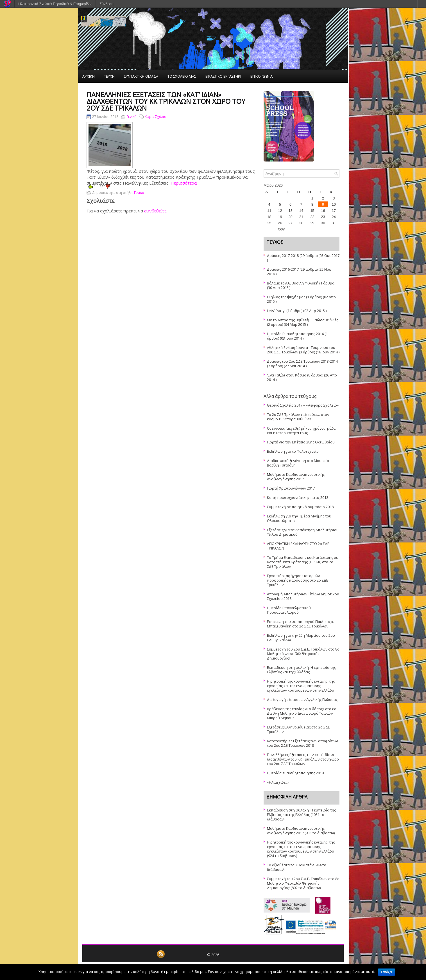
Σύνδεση (107, 4)
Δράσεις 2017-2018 (283, 255)
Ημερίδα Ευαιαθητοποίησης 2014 (295, 334)
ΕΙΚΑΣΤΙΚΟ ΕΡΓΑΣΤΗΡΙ (223, 76)
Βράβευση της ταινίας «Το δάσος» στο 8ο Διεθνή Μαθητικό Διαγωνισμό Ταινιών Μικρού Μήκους (302, 713)
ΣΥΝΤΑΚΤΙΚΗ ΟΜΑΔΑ (141, 76)
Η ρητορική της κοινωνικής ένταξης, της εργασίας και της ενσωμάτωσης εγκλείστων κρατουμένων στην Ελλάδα (301, 686)
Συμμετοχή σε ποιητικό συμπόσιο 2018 (300, 507)
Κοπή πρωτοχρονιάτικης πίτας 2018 (298, 497)
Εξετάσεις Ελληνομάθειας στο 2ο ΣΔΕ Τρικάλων (298, 729)
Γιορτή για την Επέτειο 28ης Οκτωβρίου (301, 442)
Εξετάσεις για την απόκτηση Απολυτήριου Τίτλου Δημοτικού (303, 532)
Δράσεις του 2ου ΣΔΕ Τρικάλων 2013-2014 (302, 361)
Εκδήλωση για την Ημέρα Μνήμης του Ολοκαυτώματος (299, 518)
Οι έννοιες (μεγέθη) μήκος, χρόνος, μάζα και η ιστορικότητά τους (301, 430)
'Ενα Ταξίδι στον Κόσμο (287, 375)
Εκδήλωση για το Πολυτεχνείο (293, 451)
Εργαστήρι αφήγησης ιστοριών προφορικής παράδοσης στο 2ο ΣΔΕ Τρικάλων (298, 580)
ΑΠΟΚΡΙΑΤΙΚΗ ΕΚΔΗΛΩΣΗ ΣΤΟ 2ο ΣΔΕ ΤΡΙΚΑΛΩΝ (298, 546)
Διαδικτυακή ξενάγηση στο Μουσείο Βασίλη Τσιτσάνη (298, 463)
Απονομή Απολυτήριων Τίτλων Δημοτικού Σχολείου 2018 (303, 596)
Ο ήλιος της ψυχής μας (286, 297)
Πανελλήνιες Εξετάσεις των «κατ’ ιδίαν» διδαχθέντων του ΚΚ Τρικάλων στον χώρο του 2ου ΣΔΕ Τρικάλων (303, 759)
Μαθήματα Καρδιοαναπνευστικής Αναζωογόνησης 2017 (296, 477)
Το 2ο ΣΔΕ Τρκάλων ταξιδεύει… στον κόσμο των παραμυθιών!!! (298, 417)
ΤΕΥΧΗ (109, 76)
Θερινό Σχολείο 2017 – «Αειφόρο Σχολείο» (303, 405)
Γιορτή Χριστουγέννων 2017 (291, 488)
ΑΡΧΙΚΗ (89, 76)
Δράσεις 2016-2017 (283, 269)
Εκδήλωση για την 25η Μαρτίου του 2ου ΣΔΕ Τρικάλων (301, 638)
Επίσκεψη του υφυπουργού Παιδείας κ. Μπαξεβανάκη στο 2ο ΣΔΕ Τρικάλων (301, 624)
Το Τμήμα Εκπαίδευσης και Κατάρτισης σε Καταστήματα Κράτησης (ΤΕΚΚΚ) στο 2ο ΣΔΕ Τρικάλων (302, 562)
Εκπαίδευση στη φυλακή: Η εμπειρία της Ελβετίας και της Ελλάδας (301, 670)
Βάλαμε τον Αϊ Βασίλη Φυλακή (293, 283)
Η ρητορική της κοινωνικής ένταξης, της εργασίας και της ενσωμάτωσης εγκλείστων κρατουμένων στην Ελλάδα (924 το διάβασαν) (301, 849)
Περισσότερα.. (184, 183)
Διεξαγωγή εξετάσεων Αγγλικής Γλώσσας (302, 699)
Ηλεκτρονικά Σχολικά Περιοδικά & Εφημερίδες (55, 4)
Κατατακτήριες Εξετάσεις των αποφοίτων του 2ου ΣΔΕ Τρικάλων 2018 (302, 743)
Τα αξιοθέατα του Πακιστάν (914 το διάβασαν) (297, 867)
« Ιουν (280, 229)
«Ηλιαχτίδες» (278, 782)
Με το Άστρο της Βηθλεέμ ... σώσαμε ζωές (302, 320)
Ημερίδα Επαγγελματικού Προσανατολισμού (289, 610)
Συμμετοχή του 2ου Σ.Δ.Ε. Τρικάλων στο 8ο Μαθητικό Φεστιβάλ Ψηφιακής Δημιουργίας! (303, 654)
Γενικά (132, 117)
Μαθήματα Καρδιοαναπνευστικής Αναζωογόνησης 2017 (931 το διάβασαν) (301, 831)
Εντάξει (387, 972)
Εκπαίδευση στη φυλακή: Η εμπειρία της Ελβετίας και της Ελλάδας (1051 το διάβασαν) (301, 815)
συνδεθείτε (155, 211)
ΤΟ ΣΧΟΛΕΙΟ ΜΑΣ (182, 76)
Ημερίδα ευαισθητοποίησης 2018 (295, 773)
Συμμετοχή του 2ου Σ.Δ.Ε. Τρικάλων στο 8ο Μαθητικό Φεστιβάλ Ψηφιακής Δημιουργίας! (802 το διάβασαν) (303, 883)
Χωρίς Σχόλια (156, 117)
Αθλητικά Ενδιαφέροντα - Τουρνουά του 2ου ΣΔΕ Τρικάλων (301, 350)
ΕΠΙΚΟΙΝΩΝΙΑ (261, 76)
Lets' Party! (276, 311)
